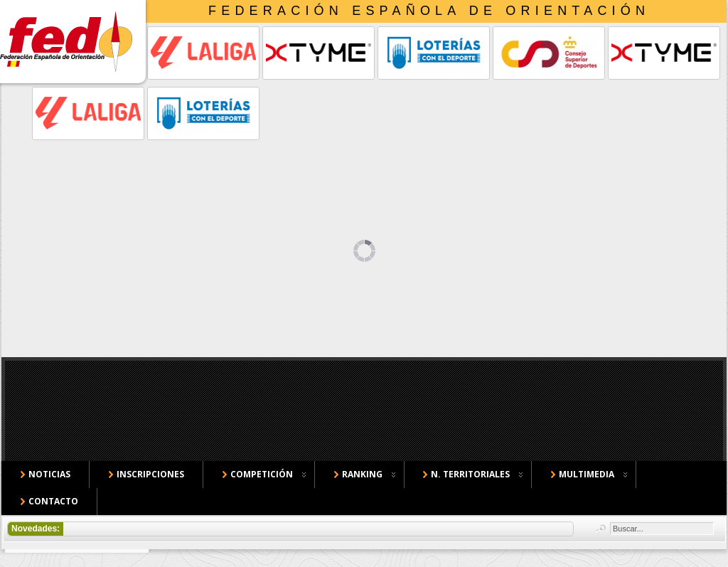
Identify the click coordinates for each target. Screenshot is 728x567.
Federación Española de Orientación (429, 11)
